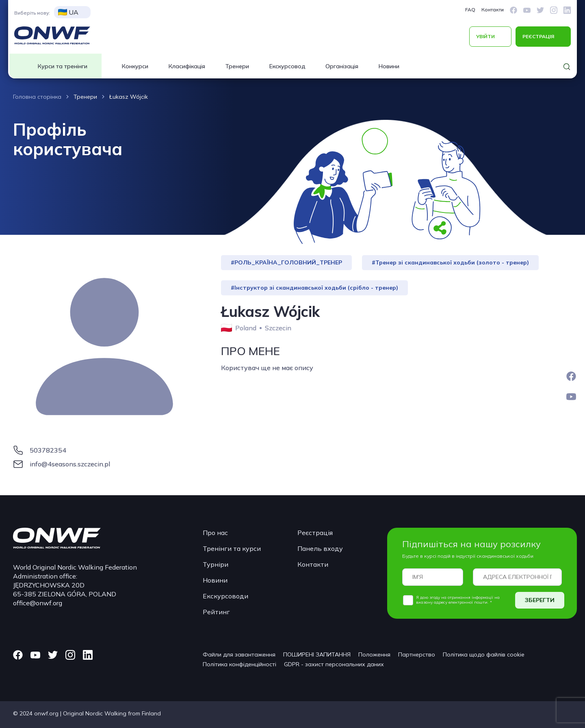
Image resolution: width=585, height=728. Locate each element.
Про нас (215, 533)
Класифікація (187, 66)
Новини (389, 66)
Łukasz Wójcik (129, 97)
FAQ (470, 10)
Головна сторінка (37, 97)
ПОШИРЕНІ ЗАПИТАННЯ (317, 654)
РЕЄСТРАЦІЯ (538, 36)
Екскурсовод (287, 66)
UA (68, 12)
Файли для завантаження (239, 654)
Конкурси (135, 66)
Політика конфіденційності (239, 664)
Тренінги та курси (232, 548)
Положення (374, 654)
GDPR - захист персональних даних (334, 664)
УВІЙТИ (485, 36)
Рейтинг (216, 612)
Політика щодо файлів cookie (484, 654)
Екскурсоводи (225, 596)
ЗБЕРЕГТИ (540, 600)
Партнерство (417, 654)
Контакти (493, 10)
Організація (342, 66)
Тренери (237, 66)
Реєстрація (315, 533)
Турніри (216, 564)
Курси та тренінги (63, 66)
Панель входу (320, 548)
